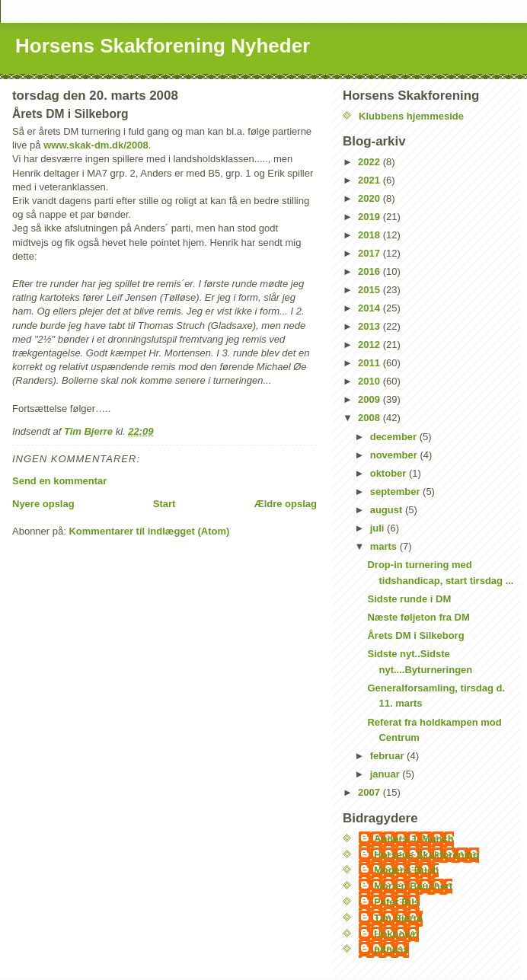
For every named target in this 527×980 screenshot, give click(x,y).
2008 (370, 418)
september (396, 492)
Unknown (396, 934)
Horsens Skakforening (426, 855)
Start (164, 504)
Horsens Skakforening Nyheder (163, 46)
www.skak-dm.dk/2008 (96, 145)
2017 (370, 253)
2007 (370, 792)
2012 (370, 345)
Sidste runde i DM (409, 599)
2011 (370, 363)
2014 (370, 308)
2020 (370, 198)
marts (385, 546)
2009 (370, 399)
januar (386, 774)
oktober (390, 473)
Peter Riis (397, 902)
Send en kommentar (59, 481)
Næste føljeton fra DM (418, 617)
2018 (370, 235)
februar (388, 756)
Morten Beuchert (413, 886)
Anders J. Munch (414, 839)
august (388, 510)
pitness (391, 949)
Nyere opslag (43, 504)
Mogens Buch (406, 870)
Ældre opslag (286, 504)
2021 (370, 180)
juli (378, 528)
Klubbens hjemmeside (411, 116)
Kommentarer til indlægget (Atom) (149, 531)
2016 (370, 271)
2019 (370, 217)
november (395, 455)
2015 (370, 290)
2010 (370, 381)
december (395, 437)
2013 (370, 326)
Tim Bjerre (398, 918)
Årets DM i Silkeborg (415, 635)
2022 (370, 162)
